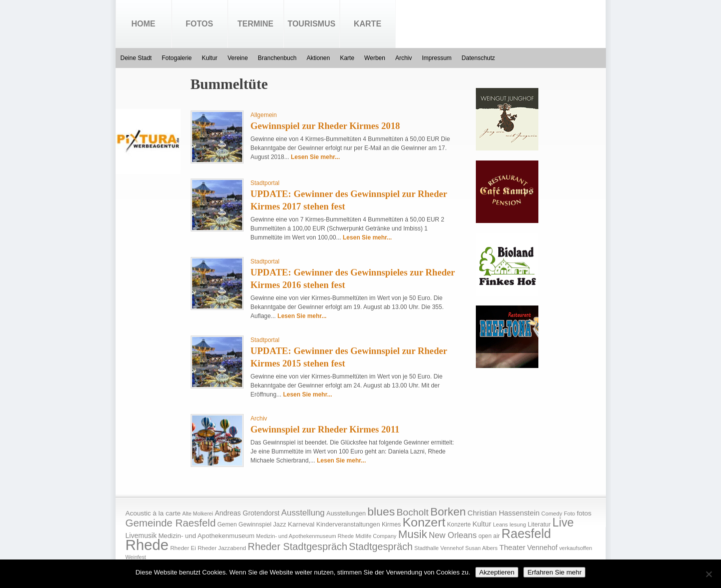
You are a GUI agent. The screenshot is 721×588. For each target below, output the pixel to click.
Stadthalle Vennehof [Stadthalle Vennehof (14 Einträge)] (439, 548)
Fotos (199, 24)
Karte (368, 24)
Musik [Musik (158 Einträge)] (413, 534)
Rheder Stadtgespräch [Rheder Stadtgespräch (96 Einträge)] (297, 546)
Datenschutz (479, 58)
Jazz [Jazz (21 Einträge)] (280, 524)
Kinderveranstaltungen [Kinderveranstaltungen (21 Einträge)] (348, 524)
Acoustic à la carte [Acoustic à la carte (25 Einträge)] (153, 513)
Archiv (404, 58)
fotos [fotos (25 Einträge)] (584, 513)
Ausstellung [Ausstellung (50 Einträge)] (303, 513)
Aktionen (318, 58)
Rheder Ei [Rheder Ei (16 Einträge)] (183, 548)
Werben (375, 58)
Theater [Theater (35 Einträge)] (512, 547)
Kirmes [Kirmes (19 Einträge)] (391, 524)
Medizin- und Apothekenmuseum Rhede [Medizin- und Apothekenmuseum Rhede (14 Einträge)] (305, 536)
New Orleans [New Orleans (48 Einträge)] (453, 535)
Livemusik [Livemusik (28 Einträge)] (141, 535)
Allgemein (264, 115)
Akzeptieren (497, 572)
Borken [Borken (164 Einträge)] (448, 512)
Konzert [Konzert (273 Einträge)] (424, 522)
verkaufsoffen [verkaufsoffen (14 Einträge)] (576, 548)
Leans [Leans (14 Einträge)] (500, 524)
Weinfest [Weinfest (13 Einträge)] (136, 557)
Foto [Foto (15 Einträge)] (569, 513)
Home (144, 24)
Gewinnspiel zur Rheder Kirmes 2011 (325, 429)
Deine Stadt (136, 58)
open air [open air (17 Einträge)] (489, 536)
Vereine (238, 58)
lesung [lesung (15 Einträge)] (518, 524)
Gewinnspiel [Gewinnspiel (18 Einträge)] (255, 524)
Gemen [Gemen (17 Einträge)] (227, 524)
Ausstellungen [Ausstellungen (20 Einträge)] (346, 513)
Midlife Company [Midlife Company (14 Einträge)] (376, 536)
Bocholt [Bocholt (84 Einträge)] (412, 512)
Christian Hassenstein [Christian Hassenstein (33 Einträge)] (503, 513)
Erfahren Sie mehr (554, 572)
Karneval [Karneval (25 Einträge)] (301, 524)
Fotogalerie (177, 58)
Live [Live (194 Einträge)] (563, 522)
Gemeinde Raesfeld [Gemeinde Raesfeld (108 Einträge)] (171, 523)
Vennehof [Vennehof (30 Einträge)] (542, 547)
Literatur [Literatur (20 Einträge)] (539, 524)
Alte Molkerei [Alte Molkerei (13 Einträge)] (198, 513)
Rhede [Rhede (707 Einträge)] (147, 545)
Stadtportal (265, 183)
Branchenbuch (277, 58)
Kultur (209, 58)
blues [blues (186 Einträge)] (381, 511)
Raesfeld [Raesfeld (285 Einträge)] (526, 533)
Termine (256, 24)
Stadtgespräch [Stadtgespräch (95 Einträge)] (381, 546)
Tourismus (312, 24)
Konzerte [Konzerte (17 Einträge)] (459, 524)
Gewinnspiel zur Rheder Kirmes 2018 (325, 126)
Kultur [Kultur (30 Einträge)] (482, 524)
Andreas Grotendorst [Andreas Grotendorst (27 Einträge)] (247, 513)
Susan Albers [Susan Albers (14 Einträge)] (482, 548)
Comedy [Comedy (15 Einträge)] (552, 513)
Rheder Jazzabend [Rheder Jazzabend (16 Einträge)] (222, 548)
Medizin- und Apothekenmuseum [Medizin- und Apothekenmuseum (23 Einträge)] (206, 536)
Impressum (437, 58)
